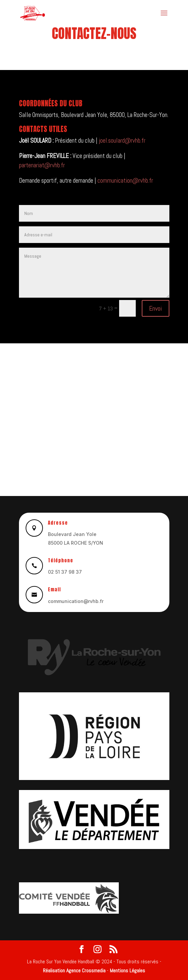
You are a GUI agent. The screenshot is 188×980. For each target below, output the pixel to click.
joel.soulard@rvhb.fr (122, 140)
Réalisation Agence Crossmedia (74, 970)
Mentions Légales (127, 970)
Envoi (156, 308)
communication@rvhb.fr (125, 180)
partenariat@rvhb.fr (42, 165)
